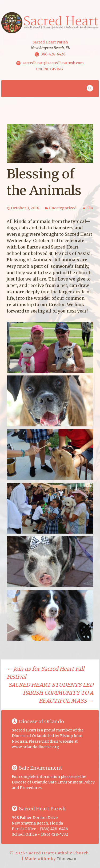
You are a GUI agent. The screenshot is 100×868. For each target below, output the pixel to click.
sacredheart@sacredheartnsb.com (53, 63)
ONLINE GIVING (49, 69)
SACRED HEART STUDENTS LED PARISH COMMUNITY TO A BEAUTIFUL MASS (51, 693)
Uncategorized (63, 208)
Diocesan (67, 859)
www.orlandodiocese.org (35, 747)
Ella (89, 208)
